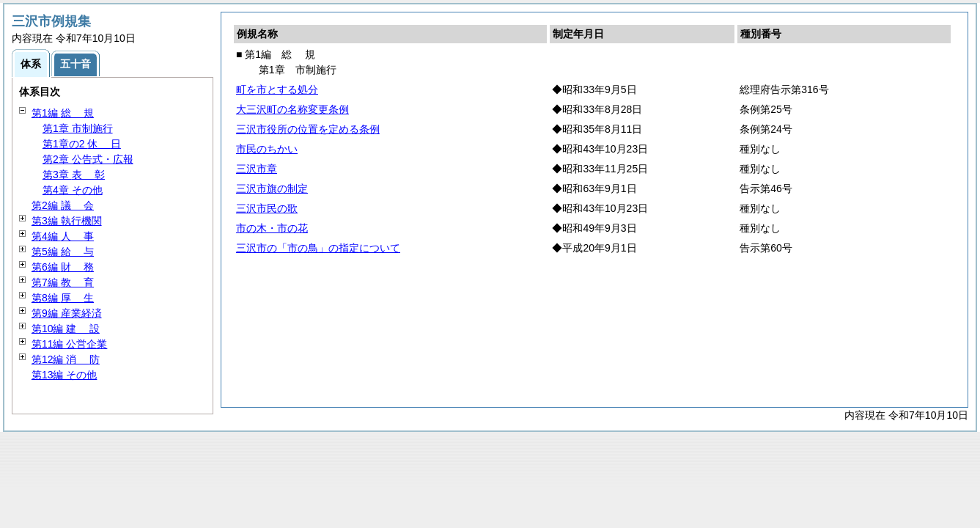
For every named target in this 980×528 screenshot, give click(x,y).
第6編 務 (63, 267)
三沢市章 (257, 169)
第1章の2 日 (82, 144)
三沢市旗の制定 (272, 188)
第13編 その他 (64, 375)
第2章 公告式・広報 (88, 159)
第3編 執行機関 (67, 221)
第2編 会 (63, 205)
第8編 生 (63, 298)
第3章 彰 (74, 175)
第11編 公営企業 (69, 344)
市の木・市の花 (272, 228)
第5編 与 (63, 252)
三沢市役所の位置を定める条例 (308, 129)
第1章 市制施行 (78, 128)
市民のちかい (267, 149)
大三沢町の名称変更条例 (292, 109)
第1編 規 (63, 113)
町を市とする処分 (277, 89)
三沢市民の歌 (267, 208)
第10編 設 (66, 329)
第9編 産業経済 (67, 313)
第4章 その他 (73, 190)
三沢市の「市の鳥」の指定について (318, 248)
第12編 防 (66, 359)
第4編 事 (63, 236)
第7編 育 (63, 282)
